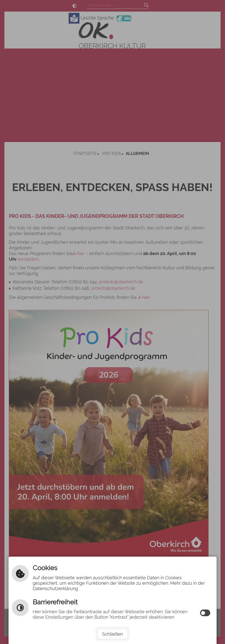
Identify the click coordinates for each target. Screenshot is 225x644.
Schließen (112, 634)
